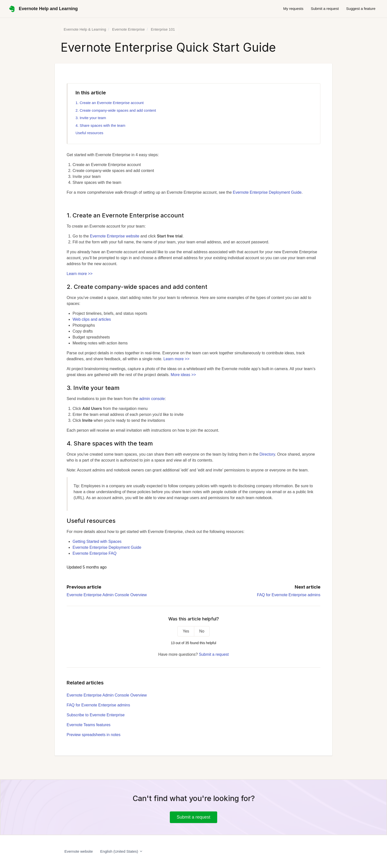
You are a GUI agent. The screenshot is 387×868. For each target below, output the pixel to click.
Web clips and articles (92, 319)
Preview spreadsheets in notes (94, 735)
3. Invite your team (91, 118)
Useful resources (89, 133)
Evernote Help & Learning (85, 29)
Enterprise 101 (163, 29)
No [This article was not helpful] (202, 631)
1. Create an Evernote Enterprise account (110, 103)
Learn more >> (80, 274)
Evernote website (79, 851)
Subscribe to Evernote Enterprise (96, 715)
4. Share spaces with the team (100, 125)
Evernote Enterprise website (115, 236)
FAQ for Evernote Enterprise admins (289, 595)
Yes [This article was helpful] (186, 631)
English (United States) (122, 851)
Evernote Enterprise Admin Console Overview (107, 595)
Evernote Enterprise (128, 29)
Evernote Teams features (89, 725)
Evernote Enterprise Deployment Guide (267, 192)
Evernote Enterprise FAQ (95, 553)
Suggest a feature (361, 9)
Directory (267, 454)
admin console (152, 399)
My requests (293, 9)
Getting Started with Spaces (97, 541)
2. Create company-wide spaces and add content (116, 110)
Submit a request (325, 9)
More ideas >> (183, 375)
